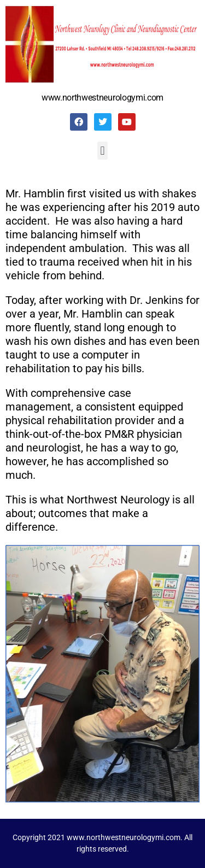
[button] (102, 151)
